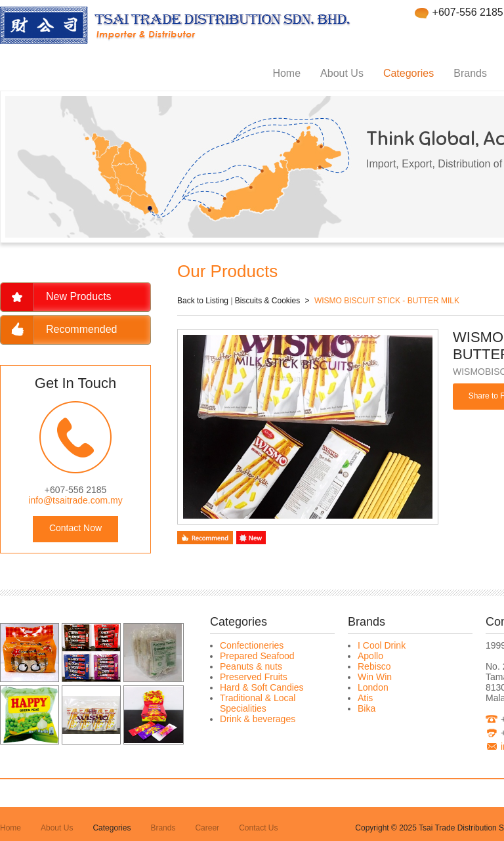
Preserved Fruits (254, 677)
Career (207, 828)
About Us (342, 73)
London (373, 687)
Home (286, 73)
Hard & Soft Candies (262, 687)
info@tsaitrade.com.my (75, 500)
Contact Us (258, 828)
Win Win (375, 677)
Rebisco (374, 666)
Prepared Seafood (257, 656)
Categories (409, 73)
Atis (365, 698)
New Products (79, 296)
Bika (367, 708)
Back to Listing (203, 301)
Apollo (370, 656)
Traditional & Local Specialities (258, 703)
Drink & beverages (258, 719)
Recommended (82, 329)
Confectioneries (252, 645)
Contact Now (75, 528)
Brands (470, 73)
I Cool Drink (382, 645)
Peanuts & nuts (251, 666)
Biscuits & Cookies (267, 301)
